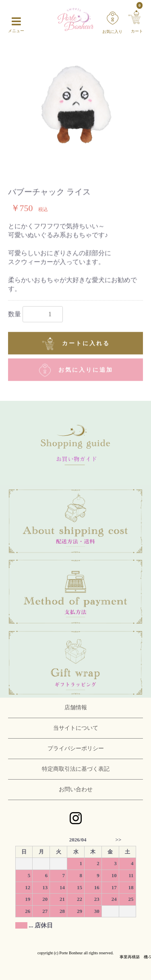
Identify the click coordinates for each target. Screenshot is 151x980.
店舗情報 (76, 707)
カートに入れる (75, 344)
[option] (75, 111)
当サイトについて (76, 728)
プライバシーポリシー (76, 748)
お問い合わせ (76, 789)
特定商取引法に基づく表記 (76, 769)
